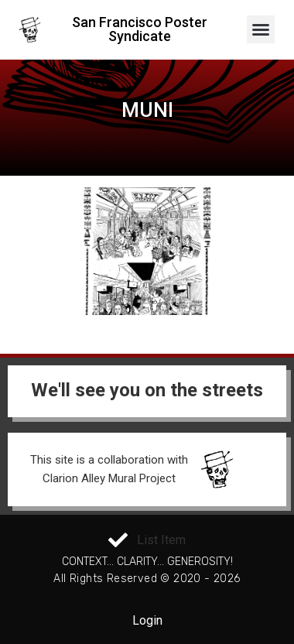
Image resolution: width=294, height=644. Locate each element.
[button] (261, 29)
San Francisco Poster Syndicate (140, 29)
